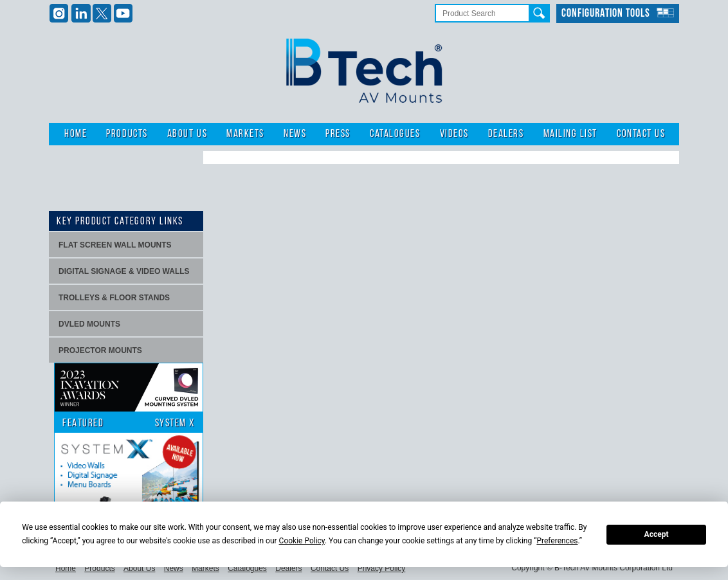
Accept (657, 534)
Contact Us (641, 134)
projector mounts (100, 350)
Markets (245, 134)
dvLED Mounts (89, 324)
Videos (454, 134)
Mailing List (570, 134)
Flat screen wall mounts (115, 245)
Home (76, 134)
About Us (187, 134)
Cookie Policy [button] (302, 541)
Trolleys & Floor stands (114, 298)
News (295, 134)
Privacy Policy (382, 568)
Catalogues (395, 134)
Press (338, 134)
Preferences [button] (557, 541)
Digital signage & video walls (124, 271)
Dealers (506, 134)
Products (127, 134)
